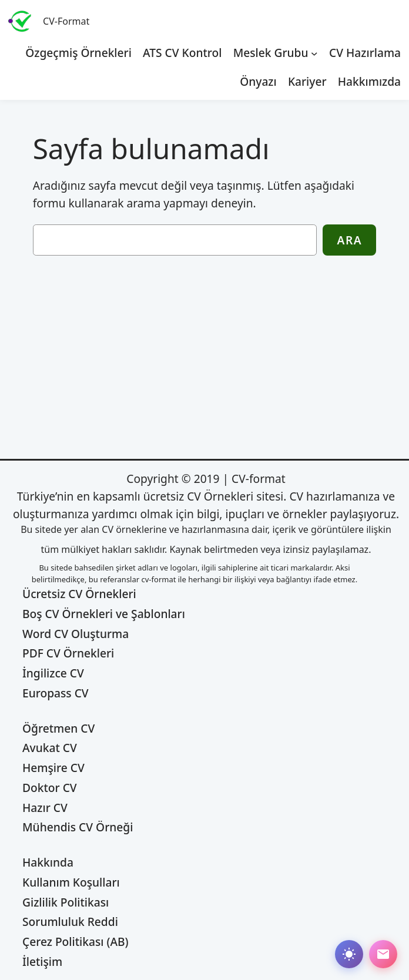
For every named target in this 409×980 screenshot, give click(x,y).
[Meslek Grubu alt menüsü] (314, 53)
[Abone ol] (383, 954)
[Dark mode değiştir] (349, 954)
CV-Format (66, 21)
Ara (349, 240)
